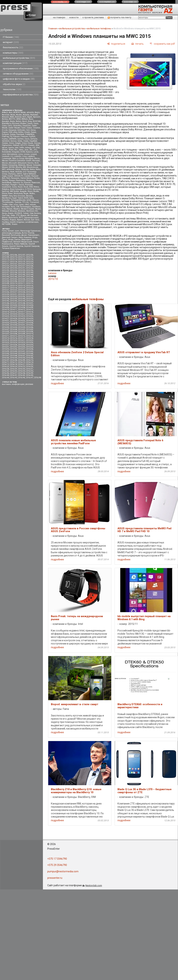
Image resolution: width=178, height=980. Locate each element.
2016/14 (30, 362)
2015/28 (14, 345)
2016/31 (30, 369)
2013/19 (22, 288)
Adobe (23, 112)
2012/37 (6, 272)
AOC (24, 117)
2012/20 (30, 262)
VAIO (27, 205)
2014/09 (30, 307)
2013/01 (6, 279)
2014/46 (30, 327)
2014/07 (14, 307)
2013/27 (14, 292)
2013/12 (30, 283)
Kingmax (20, 222)
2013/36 (22, 297)
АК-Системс (33, 215)
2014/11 (14, 310)
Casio (36, 123)
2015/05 (22, 332)
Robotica (6, 189)
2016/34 (22, 371)
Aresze (27, 220)
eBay (15, 132)
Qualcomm (6, 187)
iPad (38, 148)
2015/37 (22, 349)
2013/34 (6, 297)
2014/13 (30, 310)
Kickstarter (7, 152)
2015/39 (6, 351)
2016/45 (14, 378)
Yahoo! (26, 213)
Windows (21, 211)
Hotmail (16, 145)
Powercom (36, 183)
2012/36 (30, 270)
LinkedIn (17, 156)
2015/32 (14, 347)
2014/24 (14, 316)
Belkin (19, 121)
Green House (27, 143)
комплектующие (15, 63)
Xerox (4, 213)
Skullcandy (18, 193)
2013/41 (30, 299)
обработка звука (14, 84)
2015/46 (30, 353)
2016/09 (22, 360)
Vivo (4, 209)
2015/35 (6, 349)
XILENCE (18, 213)
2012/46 (14, 277)
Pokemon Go (18, 183)
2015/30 (30, 345)
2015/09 (22, 334)
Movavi (5, 167)
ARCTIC (12, 119)
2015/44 (14, 353)
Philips (5, 180)
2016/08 (14, 360)
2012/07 (22, 255)
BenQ (25, 121)
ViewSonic (36, 207)
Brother (23, 123)
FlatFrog (5, 137)
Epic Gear (35, 220)
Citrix (10, 126)
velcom (33, 205)
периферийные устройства (21, 95)
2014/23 (6, 316)
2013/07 (22, 281)
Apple (30, 117)
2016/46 (22, 378)
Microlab (36, 161)
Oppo (4, 176)
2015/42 (30, 351)
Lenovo (27, 154)
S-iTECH (28, 189)
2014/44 (14, 327)
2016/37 (14, 373)
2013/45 (30, 301)
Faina (4, 231)
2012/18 (14, 262)
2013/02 (14, 279)
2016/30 (22, 369)
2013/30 (6, 294)
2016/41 (14, 375)
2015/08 (14, 334)
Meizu (37, 158)
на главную (59, 17)
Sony (11, 196)
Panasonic (15, 178)
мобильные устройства (19, 58)
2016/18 (14, 364)
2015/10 (30, 334)
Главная (53, 28)
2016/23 (6, 367)
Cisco (4, 126)
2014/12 (22, 310)
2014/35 (6, 323)
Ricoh (26, 187)
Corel (23, 128)
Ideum (5, 148)
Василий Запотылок (11, 235)
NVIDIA (19, 172)
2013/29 (30, 292)
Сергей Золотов (16, 246)
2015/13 (22, 336)
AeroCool (6, 115)
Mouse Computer (34, 165)
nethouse (11, 169)
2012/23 (22, 264)
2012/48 (30, 277)
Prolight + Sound (17, 185)
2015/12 (14, 336)
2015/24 (14, 342)
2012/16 (30, 259)
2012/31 (22, 268)
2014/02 (6, 305)
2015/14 (30, 336)
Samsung (37, 189)
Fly (11, 137)
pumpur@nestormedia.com (63, 871)
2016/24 (14, 367)
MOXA (12, 167)
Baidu (12, 121)
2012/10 (14, 257)
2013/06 (14, 281)
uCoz (16, 205)
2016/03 (6, 358)
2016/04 (14, 358)
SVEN (26, 198)
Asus (31, 119)
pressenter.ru (55, 878)
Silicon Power (7, 193)
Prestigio (6, 185)
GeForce (34, 139)
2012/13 (6, 259)
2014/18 (30, 312)
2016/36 (6, 373)
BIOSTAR (37, 121)
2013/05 (6, 281)
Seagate (23, 191)
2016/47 (30, 378)
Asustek (6, 121)
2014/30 (30, 318)
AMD (12, 117)
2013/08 (30, 281)
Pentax (37, 178)
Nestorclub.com (94, 885)
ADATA (16, 112)
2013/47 (14, 303)
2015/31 (6, 347)
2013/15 (22, 286)
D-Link (5, 130)
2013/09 (6, 283)
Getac (20, 141)
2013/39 (14, 299)
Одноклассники (31, 218)
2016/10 (30, 360)
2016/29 (14, 369)
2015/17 (22, 338)
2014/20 (14, 314)
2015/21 (22, 340)
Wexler (38, 209)
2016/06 (30, 358)
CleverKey (17, 126)
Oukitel (27, 176)
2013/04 (30, 279)
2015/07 (6, 334)
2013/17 (6, 288)
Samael (11, 231)
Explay (13, 134)
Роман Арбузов (21, 244)
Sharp (30, 191)
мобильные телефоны (99, 28)
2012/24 (30, 264)
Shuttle (36, 191)
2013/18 (14, 288)
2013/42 (6, 301)
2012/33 (6, 270)
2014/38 (30, 323)
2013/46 (6, 303)
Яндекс (13, 220)
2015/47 (6, 356)
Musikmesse (33, 167)
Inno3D (13, 222)
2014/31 (6, 321)
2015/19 (6, 340)
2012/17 (6, 262)
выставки (6, 384)
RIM (31, 187)
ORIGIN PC (19, 176)
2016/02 (30, 356)
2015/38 (30, 349)
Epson (34, 132)
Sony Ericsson (19, 196)
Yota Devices (35, 213)
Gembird (6, 141)
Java (26, 150)
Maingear (29, 158)
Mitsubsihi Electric (26, 163)
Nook (12, 172)
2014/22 (30, 314)
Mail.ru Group (18, 158)
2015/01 (22, 329)
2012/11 (22, 257)
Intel (17, 148)
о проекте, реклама (93, 17)
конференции (18, 384)
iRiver (11, 150)
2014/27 (6, 318)
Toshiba (18, 202)
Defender (21, 130)
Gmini (11, 143)
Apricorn (37, 117)
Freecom (24, 137)
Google (18, 143)
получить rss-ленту (119, 17)
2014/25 (22, 316)
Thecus (35, 200)
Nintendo (25, 169)
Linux (24, 156)
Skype (26, 193)
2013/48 (22, 303)
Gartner (20, 139)
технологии (12, 89)
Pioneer (12, 180)
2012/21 (6, 264)
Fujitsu (5, 139)
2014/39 (6, 325)
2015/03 (6, 332)
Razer (20, 187)
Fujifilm (32, 137)
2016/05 (22, 358)
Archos (5, 119)
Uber (11, 205)
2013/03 (22, 279)
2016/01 (22, 356)
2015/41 (22, 351)
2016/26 (30, 367)
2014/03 (14, 305)
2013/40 (22, 299)
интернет (11, 42)
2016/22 (30, 364)
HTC (25, 145)
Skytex (32, 193)
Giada (26, 141)
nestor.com (60, 2)
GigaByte (33, 141)
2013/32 (22, 294)
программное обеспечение (21, 68)
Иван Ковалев (25, 237)
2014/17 (22, 312)
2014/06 (6, 307)
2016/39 (30, 373)
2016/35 (30, 371)
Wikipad (5, 211)
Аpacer (23, 215)
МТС (21, 218)
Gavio (27, 139)
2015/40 (14, 351)
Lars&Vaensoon (32, 222)
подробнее (57, 383)
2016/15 (6, 364)
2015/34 (30, 347)
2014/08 (22, 307)
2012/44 (30, 275)
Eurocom (6, 134)
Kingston (16, 152)
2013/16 (30, 286)
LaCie (36, 152)
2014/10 (6, 310)
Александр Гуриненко (30, 231)
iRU (16, 150)
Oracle (10, 176)
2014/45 (22, 327)
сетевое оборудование (18, 74)
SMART (5, 196)
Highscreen (7, 145)
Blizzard (16, 123)
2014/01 (30, 303)
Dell (28, 130)
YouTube (6, 215)
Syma (32, 198)
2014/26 (30, 316)
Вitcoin (5, 218)
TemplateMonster (18, 200)
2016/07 (6, 360)
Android (18, 117)
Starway (29, 196)
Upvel (21, 205)
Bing (30, 121)
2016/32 (6, 371)
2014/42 (30, 325)
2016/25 (22, 367)
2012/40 (30, 272)
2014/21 (22, 314)
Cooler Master (14, 128)
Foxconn (16, 137)
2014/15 (14, 312)
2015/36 (14, 349)
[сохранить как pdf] (162, 44)
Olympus (12, 174)
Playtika (5, 220)
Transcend (34, 202)
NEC (4, 169)
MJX (37, 163)
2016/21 (22, 364)
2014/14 (6, 312)
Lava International (10, 154)
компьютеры (13, 53)
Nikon (18, 169)
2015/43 (6, 353)
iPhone (5, 150)
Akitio (13, 115)
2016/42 (22, 375)
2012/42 (14, 275)
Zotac (13, 215)
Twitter (5, 205)
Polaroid (27, 183)
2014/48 (14, 329)
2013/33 (30, 294)
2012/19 (22, 262)
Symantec (6, 200)
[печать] (138, 44)
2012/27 (22, 266)
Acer (11, 112)
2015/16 (14, 338)
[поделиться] (116, 44)
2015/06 (30, 332)
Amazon (5, 117)
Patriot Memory (27, 178)
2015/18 (30, 338)
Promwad (29, 185)
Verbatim (6, 207)
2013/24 (22, 290)
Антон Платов (28, 233)
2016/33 (14, 371)
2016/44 (6, 378)
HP (21, 145)
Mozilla (19, 167)
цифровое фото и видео (19, 79)
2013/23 (14, 290)
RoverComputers (17, 189)
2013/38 (6, 299)
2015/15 (6, 338)
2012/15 (22, 259)
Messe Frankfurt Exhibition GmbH (17, 161)
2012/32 (30, 268)
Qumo (14, 187)
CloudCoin (27, 126)
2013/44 (22, 301)
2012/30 (14, 268)
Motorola (22, 165)
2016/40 (6, 375)
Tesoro (14, 224)
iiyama (11, 148)
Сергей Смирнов (32, 246)
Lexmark (6, 156)
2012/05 (6, 255)
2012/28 (30, 266)
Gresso (37, 143)
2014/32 (14, 321)
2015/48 (14, 356)
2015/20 (14, 340)
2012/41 (6, 275)
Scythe (16, 191)
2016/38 (22, 373)
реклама (29, 384)
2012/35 (22, 270)
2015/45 (22, 353)
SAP (11, 191)
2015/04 (14, 332)
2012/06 (14, 255)
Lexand (34, 154)
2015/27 (6, 345)
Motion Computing (10, 165)
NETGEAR (6, 224)
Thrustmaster (8, 202)
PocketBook (7, 183)
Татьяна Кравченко (11, 248)
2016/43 (30, 375)
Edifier (21, 132)
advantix (30, 112)
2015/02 (30, 329)
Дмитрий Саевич (10, 237)
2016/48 (38, 378)
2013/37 (30, 297)
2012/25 (6, 266)
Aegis (37, 112)
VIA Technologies (24, 207)
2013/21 (6, 290)
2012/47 (22, 277)
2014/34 (30, 321)
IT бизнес (11, 37)
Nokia (32, 169)
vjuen (17, 231)
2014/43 (6, 327)
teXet (29, 200)
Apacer (20, 220)
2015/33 (22, 347)
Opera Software (29, 174)
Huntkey (5, 222)
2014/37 (22, 323)
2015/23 (6, 342)
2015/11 (6, 336)
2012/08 (30, 255)
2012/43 (22, 275)
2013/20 (30, 288)
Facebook (20, 134)
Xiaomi (11, 213)
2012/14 (14, 259)
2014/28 (14, 318)
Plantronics (21, 180)
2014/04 (22, 305)
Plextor (29, 180)
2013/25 (30, 290)
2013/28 (22, 292)
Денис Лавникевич (30, 235)
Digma (5, 132)
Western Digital (28, 209)
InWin (22, 148)
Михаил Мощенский (23, 242)
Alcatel (19, 115)
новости (74, 17)
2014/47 (6, 329)
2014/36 (14, 323)
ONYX (19, 174)
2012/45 (6, 277)
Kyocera (29, 152)
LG (12, 156)
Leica (20, 154)
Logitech (31, 156)
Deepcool (12, 130)
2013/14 (14, 286)
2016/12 (14, 362)
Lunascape (7, 158)
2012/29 (6, 268)
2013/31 (14, 294)
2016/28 (6, 369)
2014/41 (22, 325)
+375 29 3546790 (57, 865)
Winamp (13, 211)
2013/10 (14, 283)
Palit (8, 178)
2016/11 (6, 362)
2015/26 (30, 342)
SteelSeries (7, 198)
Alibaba (26, 115)
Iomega (28, 148)
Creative (36, 128)
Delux (33, 130)
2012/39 (22, 272)
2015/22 (30, 340)
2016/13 (22, 362)
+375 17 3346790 (57, 859)
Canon (30, 123)
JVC (35, 150)
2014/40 (14, 325)
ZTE (18, 215)
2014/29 (22, 318)
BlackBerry (7, 123)
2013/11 (22, 283)
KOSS (23, 152)
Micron (5, 163)
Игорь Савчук (14, 240)
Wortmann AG (32, 211)
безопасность (13, 47)
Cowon (29, 128)
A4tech (5, 112)
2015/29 (22, 345)
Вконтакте (13, 218)
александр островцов (11, 233)
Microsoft (13, 163)
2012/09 (6, 257)
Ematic (27, 132)
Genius (13, 141)
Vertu (13, 207)
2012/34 (14, 270)
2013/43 (14, 301)
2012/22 (14, 264)
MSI (24, 167)
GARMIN (13, 139)
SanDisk (6, 191)
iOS (34, 148)
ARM (19, 119)
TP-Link (25, 202)
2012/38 (14, 272)
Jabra (21, 150)
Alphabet (34, 115)
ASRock (25, 119)
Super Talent (18, 198)
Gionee (5, 143)
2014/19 (6, 314)
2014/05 (30, 305)
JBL (31, 150)
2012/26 (14, 266)
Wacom (9, 209)
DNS (10, 132)
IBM (37, 145)
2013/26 (6, 292)
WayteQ (17, 209)
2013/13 (6, 286)
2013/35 (14, 297)
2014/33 (22, 321)
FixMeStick (30, 134)
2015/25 (22, 342)
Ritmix (36, 187)
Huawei (31, 145)
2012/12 (30, 257)
